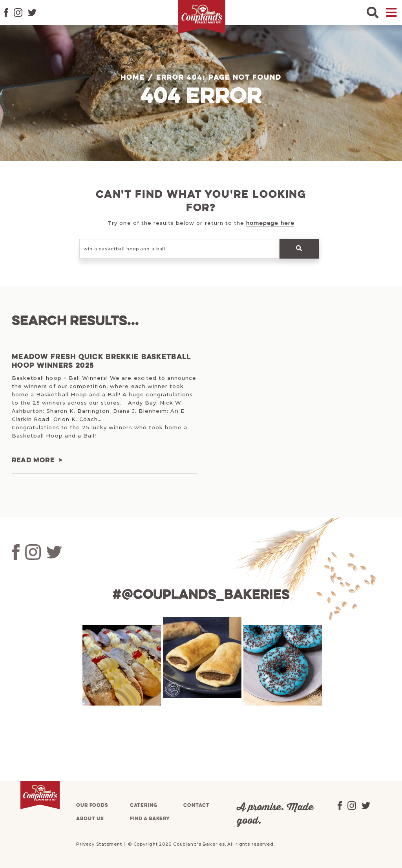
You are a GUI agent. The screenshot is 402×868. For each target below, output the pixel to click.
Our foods (92, 805)
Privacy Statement (99, 844)
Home (133, 78)
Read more (33, 460)
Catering (144, 805)
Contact (196, 805)
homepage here (270, 223)
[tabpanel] (121, 665)
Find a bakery (150, 818)
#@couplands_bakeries (201, 595)
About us (90, 818)
